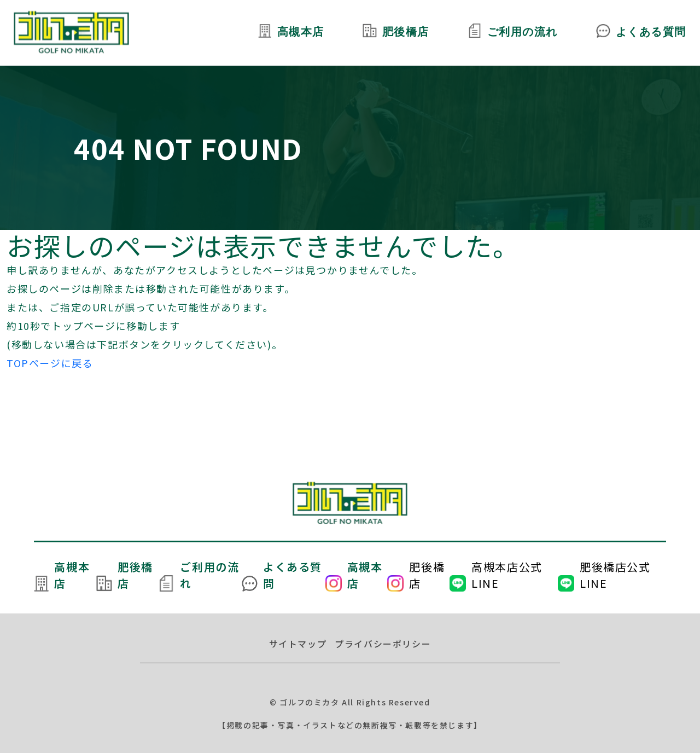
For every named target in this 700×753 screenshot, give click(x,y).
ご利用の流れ (522, 33)
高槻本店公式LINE (507, 575)
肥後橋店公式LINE (615, 575)
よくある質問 (651, 33)
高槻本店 (300, 33)
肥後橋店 (405, 33)
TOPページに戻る (50, 363)
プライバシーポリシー (383, 644)
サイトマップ (298, 644)
